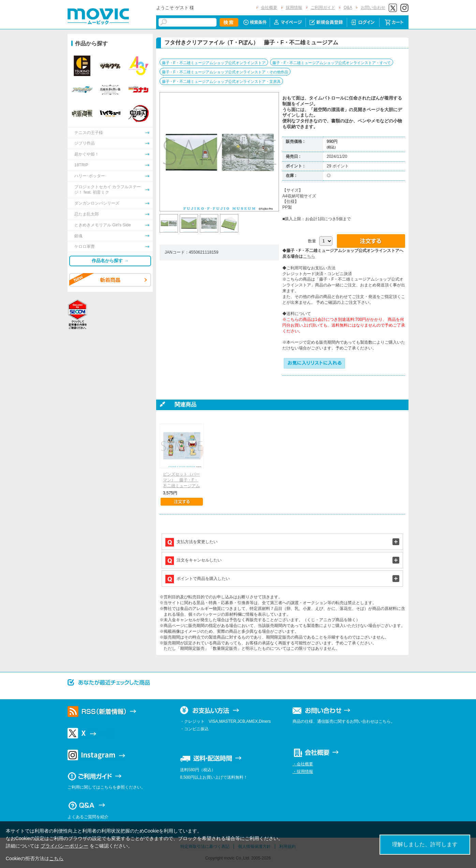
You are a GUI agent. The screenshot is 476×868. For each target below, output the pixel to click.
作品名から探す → (110, 261)
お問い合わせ (373, 8)
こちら (309, 256)
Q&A (348, 8)
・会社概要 (303, 764)
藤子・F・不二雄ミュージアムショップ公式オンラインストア (214, 63)
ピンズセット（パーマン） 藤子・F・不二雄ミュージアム (181, 480)
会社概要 (269, 8)
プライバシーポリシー (64, 846)
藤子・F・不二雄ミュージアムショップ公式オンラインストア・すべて (332, 63)
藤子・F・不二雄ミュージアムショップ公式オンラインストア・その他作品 (225, 72)
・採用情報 (303, 772)
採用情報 (294, 8)
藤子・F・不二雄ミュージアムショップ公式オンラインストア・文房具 (221, 81)
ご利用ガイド (323, 8)
